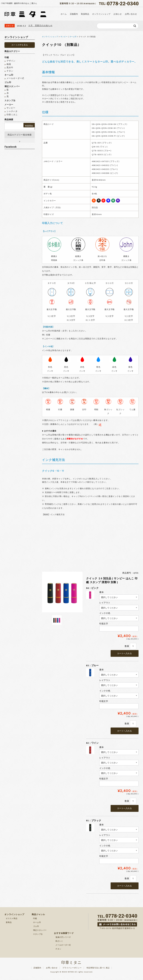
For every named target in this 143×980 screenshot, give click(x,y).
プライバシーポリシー (72, 972)
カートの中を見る (20, 45)
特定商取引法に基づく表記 (98, 972)
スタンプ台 (10, 101)
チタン (10, 71)
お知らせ (117, 14)
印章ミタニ (12, 115)
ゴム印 (8, 82)
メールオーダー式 (15, 78)
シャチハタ (12, 111)
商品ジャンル (38, 918)
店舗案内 (73, 14)
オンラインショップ (101, 14)
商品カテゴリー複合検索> (20, 137)
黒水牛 (10, 68)
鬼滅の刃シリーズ (63, 941)
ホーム (63, 14)
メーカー (9, 105)
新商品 (9, 926)
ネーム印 (73, 37)
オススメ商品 (12, 922)
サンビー (64, 37)
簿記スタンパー (12, 86)
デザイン (11, 61)
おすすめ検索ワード (64, 937)
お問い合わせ (131, 14)
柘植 (9, 64)
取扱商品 (84, 14)
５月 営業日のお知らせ (40, 26)
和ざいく (59, 945)
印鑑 (7, 57)
